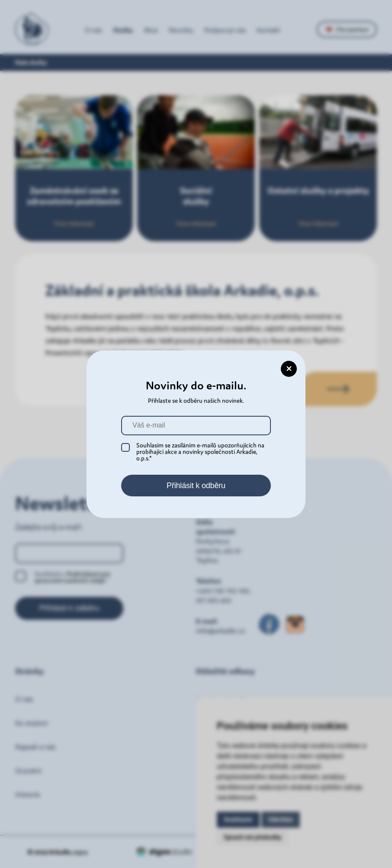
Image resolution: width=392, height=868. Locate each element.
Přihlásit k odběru (196, 486)
